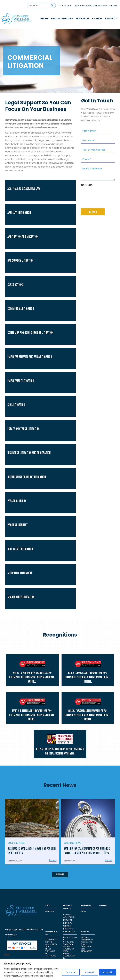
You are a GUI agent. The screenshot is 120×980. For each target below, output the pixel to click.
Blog (83, 911)
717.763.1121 (65, 6)
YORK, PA (85, 932)
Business (67, 914)
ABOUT (44, 19)
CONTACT (111, 19)
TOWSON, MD (69, 932)
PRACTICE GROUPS (62, 19)
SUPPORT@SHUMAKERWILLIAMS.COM (96, 6)
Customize (71, 972)
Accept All (108, 972)
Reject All (89, 972)
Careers (97, 19)
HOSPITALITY (68, 929)
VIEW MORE (60, 874)
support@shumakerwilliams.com (24, 930)
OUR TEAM (50, 911)
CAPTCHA (87, 185)
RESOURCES (83, 19)
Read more (53, 860)
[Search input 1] (38, 6)
